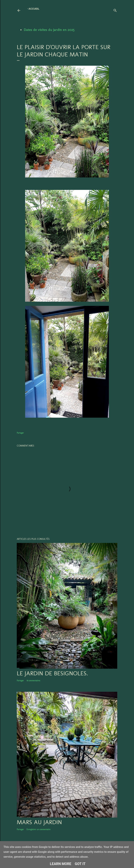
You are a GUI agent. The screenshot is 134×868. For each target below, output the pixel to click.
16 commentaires (33, 681)
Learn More (61, 864)
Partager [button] (20, 433)
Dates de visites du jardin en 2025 (49, 30)
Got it (80, 864)
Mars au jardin (39, 822)
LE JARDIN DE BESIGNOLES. (52, 673)
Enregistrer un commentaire (38, 829)
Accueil (34, 9)
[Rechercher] (115, 10)
